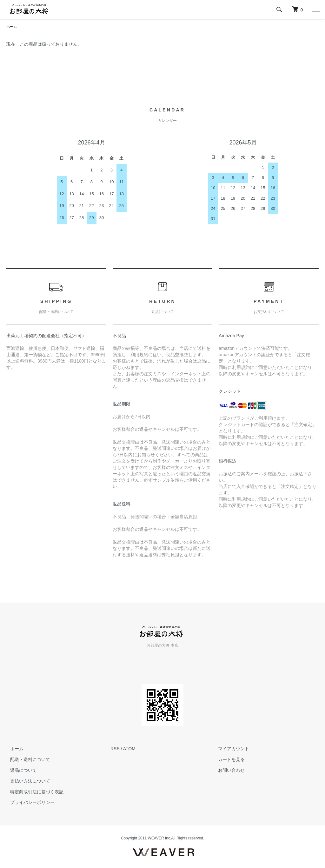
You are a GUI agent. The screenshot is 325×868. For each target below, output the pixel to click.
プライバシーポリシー (29, 803)
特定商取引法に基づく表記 (33, 792)
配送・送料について (26, 760)
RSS (115, 749)
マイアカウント (230, 749)
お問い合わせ (228, 771)
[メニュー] (315, 10)
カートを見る (228, 760)
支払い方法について (26, 782)
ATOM (129, 749)
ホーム (12, 27)
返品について (20, 771)
